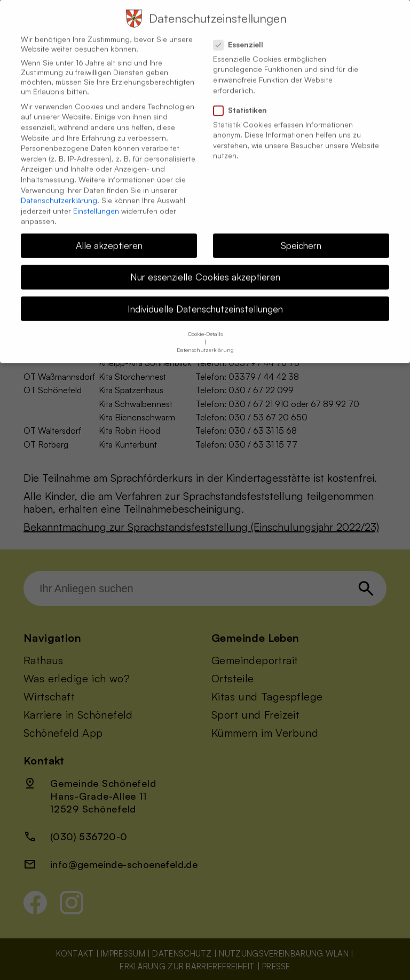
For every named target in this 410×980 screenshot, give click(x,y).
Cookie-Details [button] (205, 323)
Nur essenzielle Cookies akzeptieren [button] (205, 267)
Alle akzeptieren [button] (109, 235)
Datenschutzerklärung (59, 190)
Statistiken (245, 100)
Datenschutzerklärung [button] (205, 339)
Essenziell (243, 34)
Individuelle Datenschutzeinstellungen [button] (205, 298)
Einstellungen (96, 200)
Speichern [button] (301, 235)
